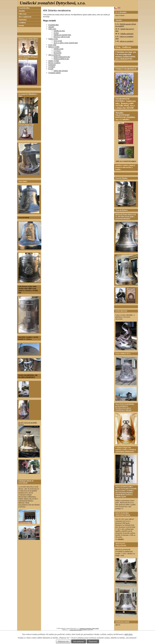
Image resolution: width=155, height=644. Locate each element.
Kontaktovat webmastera (86, 628)
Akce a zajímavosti (54, 55)
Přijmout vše (63, 641)
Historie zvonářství (54, 63)
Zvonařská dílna (54, 25)
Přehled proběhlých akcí (61, 59)
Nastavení (93, 641)
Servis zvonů (58, 41)
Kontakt (51, 69)
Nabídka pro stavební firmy (62, 35)
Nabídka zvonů (59, 49)
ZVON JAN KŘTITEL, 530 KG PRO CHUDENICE (28, 376)
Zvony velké (52, 45)
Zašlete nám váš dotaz (61, 71)
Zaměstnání (52, 65)
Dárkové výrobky (54, 47)
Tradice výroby (53, 39)
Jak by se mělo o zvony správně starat (66, 43)
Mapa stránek (96, 628)
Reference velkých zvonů (62, 37)
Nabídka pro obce (59, 31)
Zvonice (56, 33)
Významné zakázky (55, 73)
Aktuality (51, 27)
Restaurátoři (58, 53)
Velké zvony (52, 29)
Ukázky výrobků (54, 61)
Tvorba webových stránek (76, 630)
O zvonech (57, 51)
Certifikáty (52, 67)
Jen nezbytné (79, 641)
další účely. (129, 634)
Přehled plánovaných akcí (62, 57)
